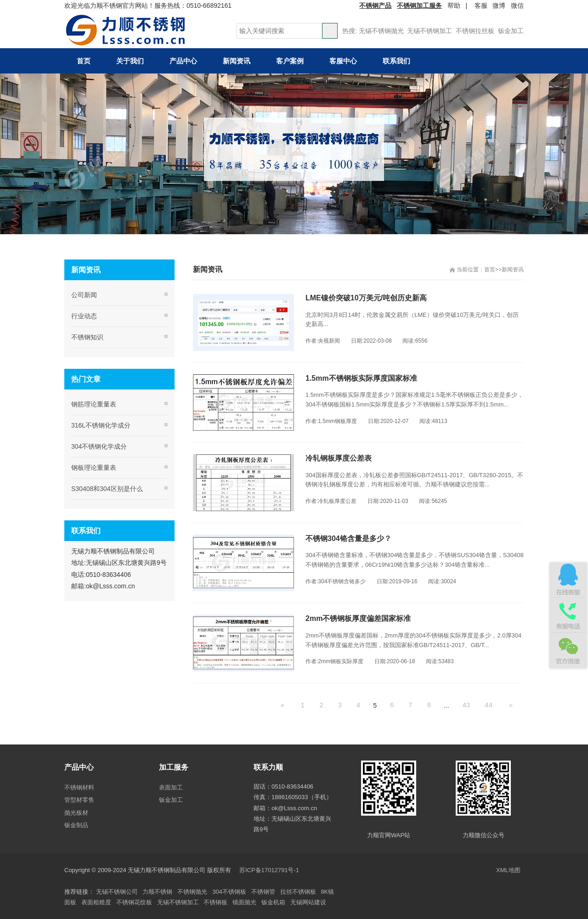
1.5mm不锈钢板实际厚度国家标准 (361, 378)
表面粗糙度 (96, 902)
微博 (499, 6)
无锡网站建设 (308, 902)
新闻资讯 (513, 270)
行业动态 (84, 316)
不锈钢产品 (375, 6)
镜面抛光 (244, 902)
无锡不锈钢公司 (117, 892)
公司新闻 (84, 295)
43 (466, 705)
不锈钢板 (215, 902)
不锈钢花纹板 (134, 902)
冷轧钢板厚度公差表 (339, 458)
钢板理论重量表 (94, 468)
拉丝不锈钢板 (298, 892)
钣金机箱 (273, 902)
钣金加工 (511, 31)
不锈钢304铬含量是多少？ (348, 538)
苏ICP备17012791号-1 (270, 870)
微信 (517, 6)
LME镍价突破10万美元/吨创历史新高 (366, 298)
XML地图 (508, 870)
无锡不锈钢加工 (430, 31)
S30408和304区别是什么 (107, 489)
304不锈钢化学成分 (99, 446)
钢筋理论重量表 (94, 404)
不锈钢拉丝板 (475, 31)
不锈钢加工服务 (419, 6)
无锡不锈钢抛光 (381, 31)
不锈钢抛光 (192, 892)
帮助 (454, 6)
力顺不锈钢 (157, 892)
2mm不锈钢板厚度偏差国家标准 (358, 618)
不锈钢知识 (87, 337)
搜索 (330, 31)
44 (489, 705)
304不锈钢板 (229, 892)
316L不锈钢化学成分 (101, 425)
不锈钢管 (263, 892)
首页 (490, 270)
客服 (481, 6)
